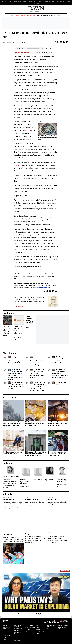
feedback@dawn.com (43, 288)
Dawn (37, 625)
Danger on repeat (31, 534)
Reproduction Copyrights (18, 629)
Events (54, 1)
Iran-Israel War (31, 15)
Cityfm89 (49, 629)
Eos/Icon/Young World (51, 626)
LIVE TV (9, 1)
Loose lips (51, 534)
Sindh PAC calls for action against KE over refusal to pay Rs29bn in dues (18, 333)
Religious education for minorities (25, 481)
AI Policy (5, 633)
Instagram (40, 274)
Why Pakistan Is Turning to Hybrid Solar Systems (36, 614)
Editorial (8, 494)
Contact (5, 625)
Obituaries (36, 3)
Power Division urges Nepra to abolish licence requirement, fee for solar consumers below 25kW (60, 374)
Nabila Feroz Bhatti (25, 486)
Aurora (35, 1)
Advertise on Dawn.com (17, 633)
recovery (17, 165)
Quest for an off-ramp (11, 476)
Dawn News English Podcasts (12, 570)
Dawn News (39, 636)
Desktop (27, 632)
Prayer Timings (29, 625)
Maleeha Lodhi (7, 480)
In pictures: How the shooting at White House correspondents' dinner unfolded (37, 374)
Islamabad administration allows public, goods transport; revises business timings (36, 361)
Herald (30, 1)
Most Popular (10, 353)
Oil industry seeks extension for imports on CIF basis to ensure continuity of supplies (57, 424)
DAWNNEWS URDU (17, 1)
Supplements (61, 1)
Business (52, 15)
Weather (27, 630)
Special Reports (40, 632)
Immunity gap (7, 535)
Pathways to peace (9, 499)
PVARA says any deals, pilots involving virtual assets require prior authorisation (35, 424)
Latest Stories (10, 397)
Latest (12, 15)
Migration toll (52, 499)
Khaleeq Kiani (6, 43)
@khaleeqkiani (19, 306)
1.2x (50, 48)
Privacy (5, 637)
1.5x (53, 48)
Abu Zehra (35, 483)
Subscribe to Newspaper (17, 626)
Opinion (46, 15)
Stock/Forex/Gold (30, 627)
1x (47, 48)
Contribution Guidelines (7, 628)
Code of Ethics (7, 631)
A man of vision (37, 480)
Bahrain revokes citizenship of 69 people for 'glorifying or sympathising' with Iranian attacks (12, 424)
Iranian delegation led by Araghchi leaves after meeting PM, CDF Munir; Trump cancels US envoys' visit (37, 386)
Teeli (48, 633)
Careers (68, 1)
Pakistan (39, 15)
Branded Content (19, 636)
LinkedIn (33, 274)
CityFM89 (41, 1)
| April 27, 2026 (36, 12)
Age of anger (49, 480)
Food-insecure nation (32, 499)
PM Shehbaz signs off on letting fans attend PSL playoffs (13, 453)
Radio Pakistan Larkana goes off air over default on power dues (30, 322)
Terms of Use (7, 635)
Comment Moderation (6, 640)
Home (7, 15)
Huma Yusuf (48, 483)
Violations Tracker (20, 15)
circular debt (18, 101)
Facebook (49, 274)
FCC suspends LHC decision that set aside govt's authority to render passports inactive (35, 454)
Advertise (48, 1)
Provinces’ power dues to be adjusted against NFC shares (7, 331)
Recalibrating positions (62, 481)
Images (25, 1)
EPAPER (4, 1)
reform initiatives (27, 130)
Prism (37, 627)
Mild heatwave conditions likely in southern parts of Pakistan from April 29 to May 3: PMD (57, 454)
